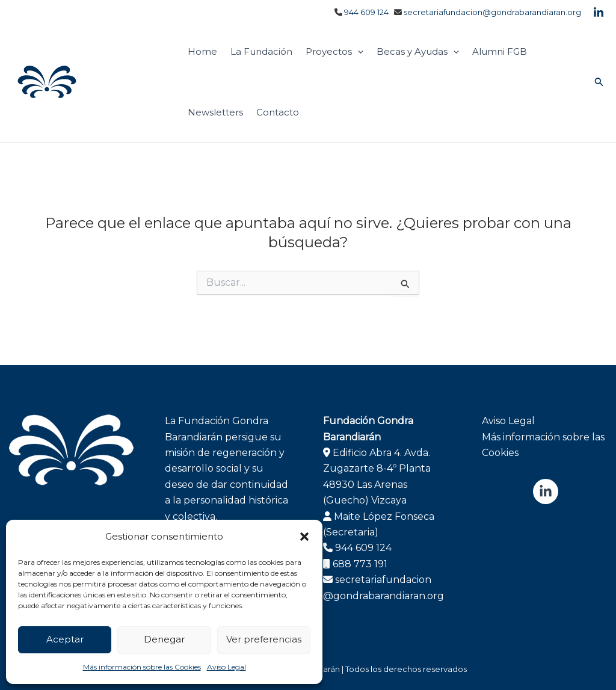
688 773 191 (360, 564)
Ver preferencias (264, 639)
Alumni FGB (500, 51)
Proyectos (334, 51)
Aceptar (65, 639)
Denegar (164, 639)
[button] (304, 537)
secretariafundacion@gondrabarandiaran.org (492, 12)
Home (202, 51)
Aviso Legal (226, 667)
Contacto (278, 112)
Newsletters (215, 112)
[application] (358, 51)
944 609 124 (366, 12)
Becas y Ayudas (418, 51)
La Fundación (261, 51)
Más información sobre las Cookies (142, 667)
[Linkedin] (599, 13)
